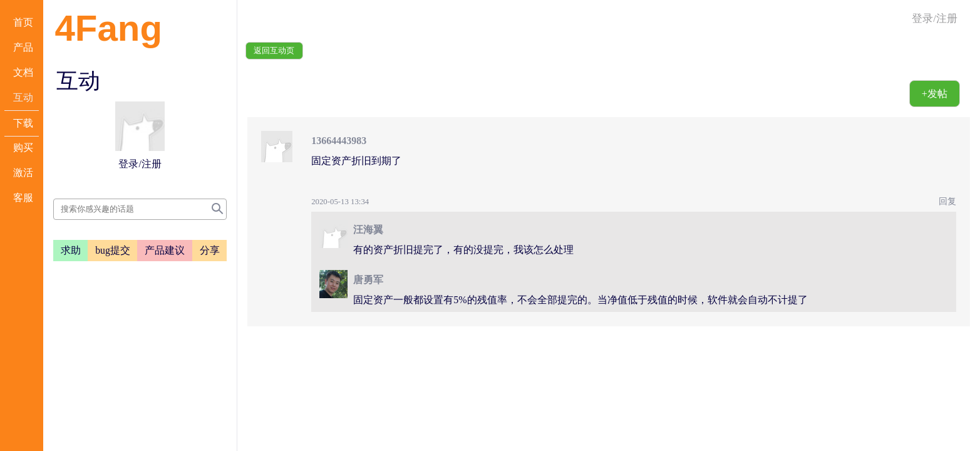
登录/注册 (935, 18)
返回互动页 (274, 51)
